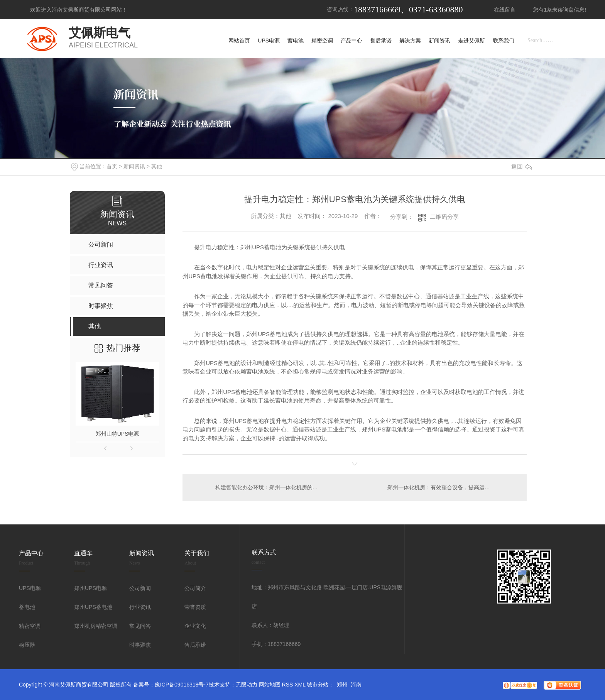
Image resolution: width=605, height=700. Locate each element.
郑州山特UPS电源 (117, 434)
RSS (288, 685)
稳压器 (27, 645)
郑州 (342, 685)
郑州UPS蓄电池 (93, 607)
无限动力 (247, 685)
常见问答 (140, 626)
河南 (356, 685)
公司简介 (195, 588)
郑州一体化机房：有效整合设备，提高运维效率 (444, 487)
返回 (522, 167)
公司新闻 (140, 588)
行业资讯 (140, 607)
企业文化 (195, 626)
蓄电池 (27, 607)
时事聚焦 (140, 645)
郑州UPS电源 (90, 588)
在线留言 (505, 10)
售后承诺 (195, 645)
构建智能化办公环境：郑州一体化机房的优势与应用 (269, 487)
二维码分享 (444, 217)
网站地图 (270, 685)
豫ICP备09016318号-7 (182, 685)
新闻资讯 (134, 166)
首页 (112, 166)
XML (300, 685)
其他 (157, 166)
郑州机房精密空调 (96, 626)
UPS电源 (30, 588)
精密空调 (30, 626)
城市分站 (318, 685)
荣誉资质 (195, 607)
